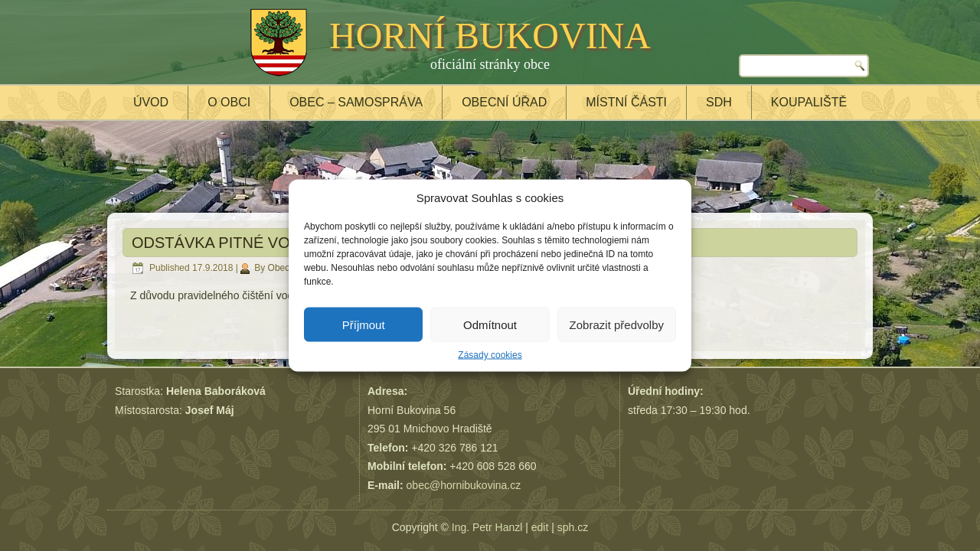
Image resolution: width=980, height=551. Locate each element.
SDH (719, 102)
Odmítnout (490, 324)
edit (540, 527)
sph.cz (573, 527)
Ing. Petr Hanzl (487, 527)
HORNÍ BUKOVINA (490, 36)
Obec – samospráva (356, 102)
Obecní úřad (504, 102)
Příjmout (364, 324)
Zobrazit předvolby (617, 324)
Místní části (626, 102)
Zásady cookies (490, 355)
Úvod (151, 102)
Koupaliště (809, 102)
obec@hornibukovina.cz (464, 485)
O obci (229, 102)
